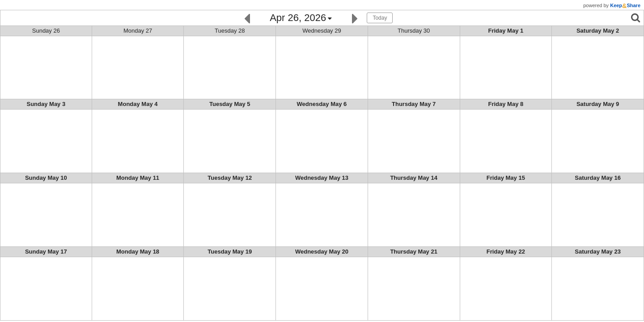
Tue (230, 31)
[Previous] (247, 18)
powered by (612, 5)
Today (380, 18)
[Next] (355, 18)
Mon (138, 31)
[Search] (636, 18)
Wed (322, 31)
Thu (414, 31)
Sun (46, 31)
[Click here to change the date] (301, 18)
